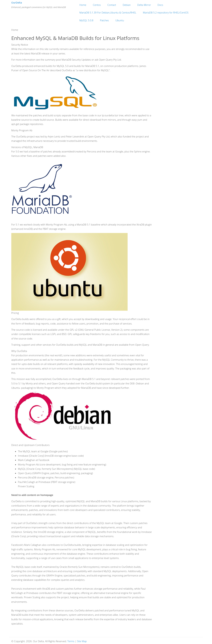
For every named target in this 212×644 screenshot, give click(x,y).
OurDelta (17, 2)
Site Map (82, 641)
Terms (71, 641)
